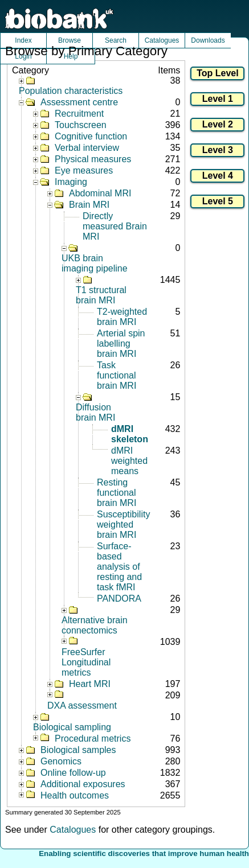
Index (23, 40)
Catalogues (162, 40)
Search (116, 40)
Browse (70, 40)
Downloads (208, 40)
